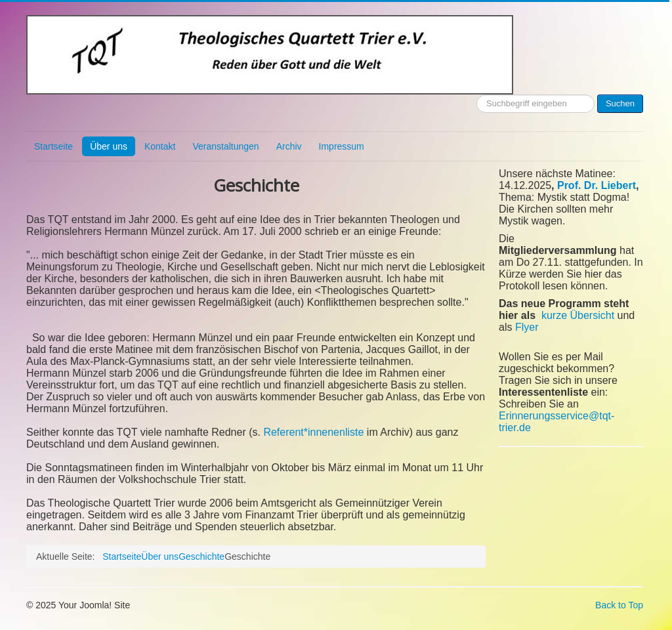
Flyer (527, 327)
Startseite (53, 146)
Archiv (289, 146)
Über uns (109, 146)
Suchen (620, 103)
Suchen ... (477, 95)
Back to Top (619, 605)
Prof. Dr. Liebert (597, 185)
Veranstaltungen (225, 146)
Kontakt (160, 146)
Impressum (342, 146)
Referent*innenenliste (313, 432)
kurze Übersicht (578, 315)
